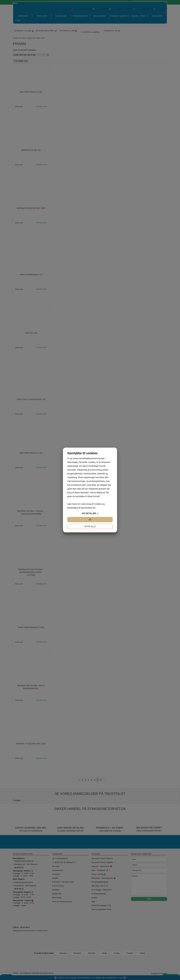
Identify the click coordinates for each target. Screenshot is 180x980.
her (94, 508)
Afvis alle (90, 526)
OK (90, 520)
